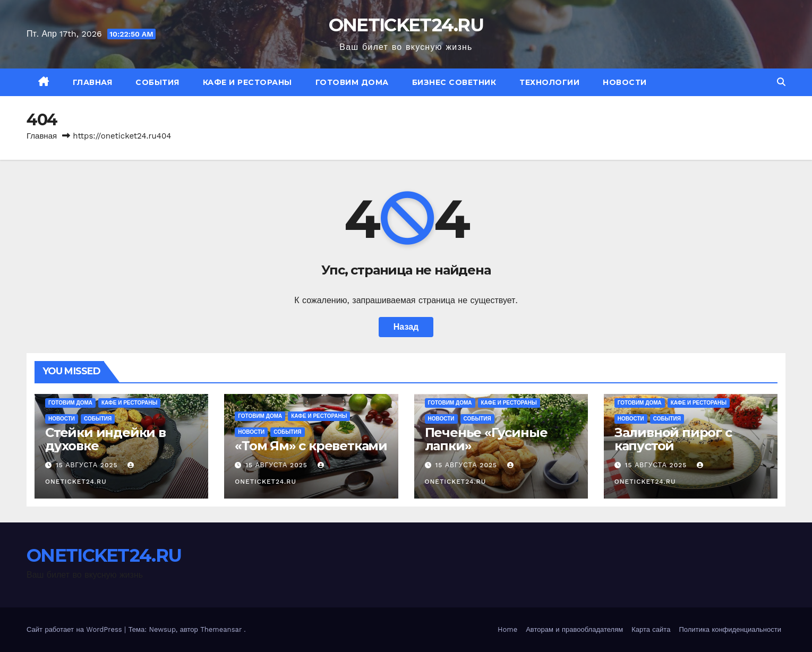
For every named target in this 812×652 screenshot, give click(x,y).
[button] (781, 82)
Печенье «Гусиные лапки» (486, 439)
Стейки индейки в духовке (105, 439)
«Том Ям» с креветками (311, 446)
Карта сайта (651, 629)
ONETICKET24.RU (406, 25)
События (157, 82)
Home (507, 629)
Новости (625, 82)
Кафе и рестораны (247, 82)
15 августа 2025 (88, 465)
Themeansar (221, 629)
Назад (406, 327)
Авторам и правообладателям (574, 629)
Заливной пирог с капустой (673, 439)
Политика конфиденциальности (730, 629)
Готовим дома (352, 82)
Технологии (549, 82)
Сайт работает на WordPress (75, 629)
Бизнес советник (454, 82)
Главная (93, 82)
